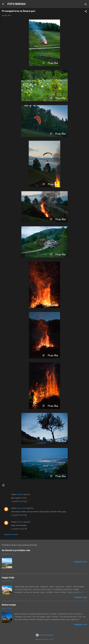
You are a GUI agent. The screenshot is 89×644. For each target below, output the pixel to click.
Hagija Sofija (8, 578)
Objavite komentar (11, 534)
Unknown (20, 522)
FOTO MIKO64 (16, 4)
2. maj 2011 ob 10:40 (19, 501)
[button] (86, 12)
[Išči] (86, 5)
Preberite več (81, 562)
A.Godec (20, 494)
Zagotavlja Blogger (45, 635)
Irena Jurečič (21, 508)
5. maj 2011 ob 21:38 (19, 529)
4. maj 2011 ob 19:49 (19, 515)
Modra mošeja (9, 605)
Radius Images (49, 640)
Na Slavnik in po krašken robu (16, 550)
